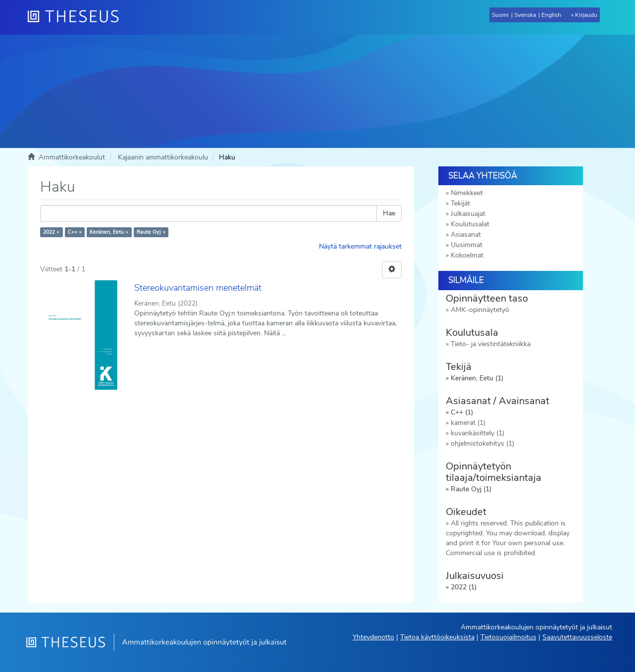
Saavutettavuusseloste (577, 637)
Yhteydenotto (373, 637)
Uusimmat (467, 245)
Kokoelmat (467, 255)
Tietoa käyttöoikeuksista (437, 637)
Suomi (500, 15)
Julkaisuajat (468, 214)
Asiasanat (466, 234)
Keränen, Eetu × (109, 232)
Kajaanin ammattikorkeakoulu (163, 157)
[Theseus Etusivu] (77, 17)
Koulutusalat (470, 224)
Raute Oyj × (151, 232)
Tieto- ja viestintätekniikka (491, 344)
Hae (389, 213)
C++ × (75, 232)
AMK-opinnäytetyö (480, 310)
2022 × (51, 232)
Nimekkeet (467, 193)
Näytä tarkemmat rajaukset (360, 246)
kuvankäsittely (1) (477, 433)
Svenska (525, 15)
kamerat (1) (468, 423)
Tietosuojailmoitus (508, 637)
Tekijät (460, 203)
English (551, 15)
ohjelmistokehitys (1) (482, 443)
